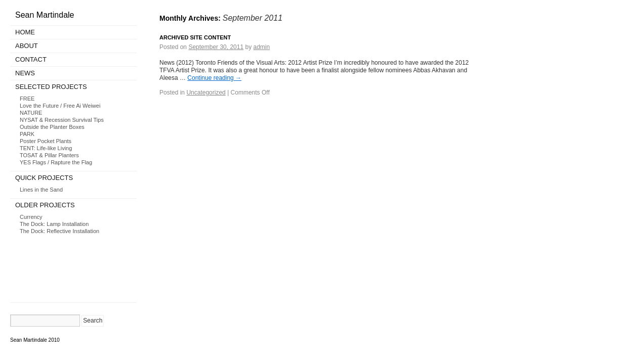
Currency (31, 217)
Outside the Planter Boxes (52, 127)
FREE (27, 99)
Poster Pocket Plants (46, 141)
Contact (31, 59)
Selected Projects (51, 87)
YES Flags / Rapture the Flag (56, 162)
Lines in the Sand (41, 190)
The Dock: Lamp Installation (54, 224)
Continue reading (214, 78)
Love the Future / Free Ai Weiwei (60, 106)
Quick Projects (44, 178)
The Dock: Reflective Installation (59, 231)
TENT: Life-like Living (46, 148)
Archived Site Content (195, 37)
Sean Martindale (45, 15)
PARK (27, 134)
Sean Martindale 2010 (35, 340)
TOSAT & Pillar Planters (49, 155)
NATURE (31, 113)
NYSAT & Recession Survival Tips (62, 120)
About (27, 46)
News (25, 73)
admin (262, 47)
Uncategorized (206, 93)
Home (25, 32)
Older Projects (45, 205)
